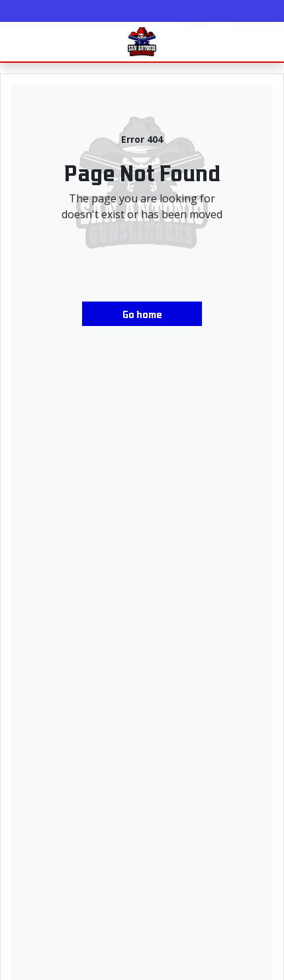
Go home (142, 313)
